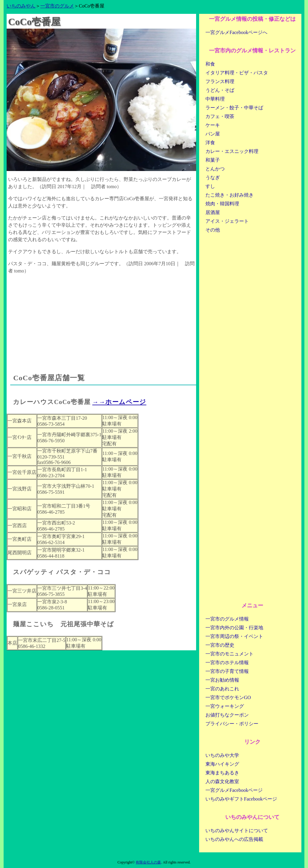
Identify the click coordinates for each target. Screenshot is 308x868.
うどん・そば (220, 90)
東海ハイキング (222, 764)
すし (210, 186)
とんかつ (215, 169)
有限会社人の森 (148, 862)
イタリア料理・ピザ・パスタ (237, 73)
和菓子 (213, 160)
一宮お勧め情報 (222, 680)
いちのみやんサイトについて (237, 831)
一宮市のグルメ (57, 6)
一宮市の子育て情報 (227, 671)
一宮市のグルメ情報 (227, 619)
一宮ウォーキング (225, 706)
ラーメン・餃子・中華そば (234, 108)
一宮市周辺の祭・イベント (234, 636)
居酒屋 (213, 212)
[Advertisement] (101, 318)
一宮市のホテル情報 (227, 663)
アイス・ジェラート (227, 221)
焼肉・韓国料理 (222, 204)
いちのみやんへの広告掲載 (234, 839)
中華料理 (215, 99)
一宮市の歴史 (220, 645)
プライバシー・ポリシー (232, 724)
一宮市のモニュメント (229, 654)
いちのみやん (21, 6)
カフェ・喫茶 (220, 116)
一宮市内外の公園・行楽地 (234, 628)
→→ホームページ (119, 402)
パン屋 (213, 134)
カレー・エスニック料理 (232, 151)
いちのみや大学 (222, 755)
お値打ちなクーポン (227, 715)
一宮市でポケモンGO (228, 697)
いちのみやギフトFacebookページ (241, 799)
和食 (210, 64)
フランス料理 (220, 81)
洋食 (210, 143)
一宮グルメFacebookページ (234, 790)
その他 (213, 230)
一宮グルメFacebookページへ (236, 32)
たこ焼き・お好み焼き (229, 195)
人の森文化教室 (222, 781)
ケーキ (213, 125)
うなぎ (213, 177)
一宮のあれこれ (222, 689)
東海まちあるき (222, 773)
